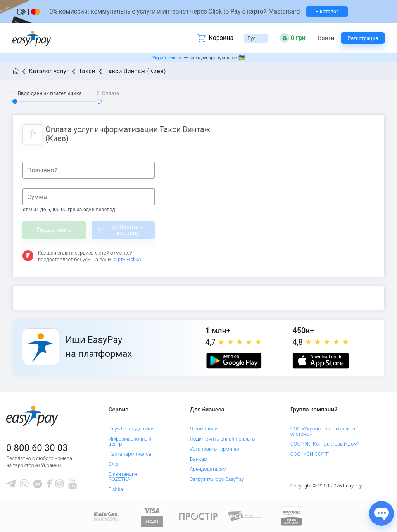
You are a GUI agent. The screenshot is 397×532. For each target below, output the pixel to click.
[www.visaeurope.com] (152, 516)
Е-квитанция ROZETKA (123, 477)
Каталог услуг (49, 71)
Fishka (116, 489)
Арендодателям (208, 469)
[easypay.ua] (32, 38)
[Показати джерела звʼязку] (381, 513)
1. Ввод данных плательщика (47, 93)
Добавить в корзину (128, 230)
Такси (87, 71)
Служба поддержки (131, 429)
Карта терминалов (130, 454)
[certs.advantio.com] (292, 516)
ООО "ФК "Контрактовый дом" (325, 444)
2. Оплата (108, 93)
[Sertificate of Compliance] (245, 516)
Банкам (199, 459)
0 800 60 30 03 (37, 448)
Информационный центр (130, 441)
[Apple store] (321, 361)
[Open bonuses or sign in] (293, 38)
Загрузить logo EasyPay (217, 479)
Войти (326, 38)
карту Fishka (127, 259)
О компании (204, 429)
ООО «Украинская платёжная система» (324, 431)
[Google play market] (234, 361)
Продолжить (54, 230)
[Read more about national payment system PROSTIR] (198, 516)
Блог (114, 464)
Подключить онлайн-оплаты (223, 439)
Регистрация (363, 38)
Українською (167, 58)
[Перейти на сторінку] (198, 12)
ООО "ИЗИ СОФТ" (310, 454)
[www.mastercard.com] (106, 516)
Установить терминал (215, 449)
